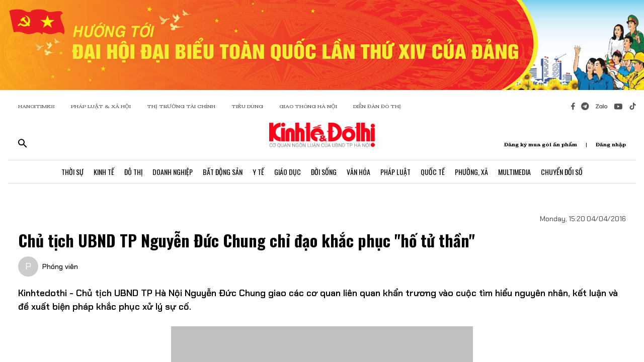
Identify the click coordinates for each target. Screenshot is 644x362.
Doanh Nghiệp (173, 172)
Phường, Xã (471, 172)
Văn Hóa (358, 172)
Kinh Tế (104, 172)
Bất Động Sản (223, 172)
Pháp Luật (395, 172)
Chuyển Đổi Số (562, 172)
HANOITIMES (36, 106)
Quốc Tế (433, 172)
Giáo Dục (288, 172)
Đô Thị (133, 172)
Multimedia (514, 172)
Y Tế (258, 172)
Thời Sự (72, 172)
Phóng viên (60, 266)
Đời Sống (324, 172)
